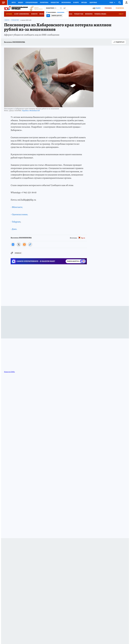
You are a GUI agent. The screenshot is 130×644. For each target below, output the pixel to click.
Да (48, 16)
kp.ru (83, 238)
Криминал (18, 253)
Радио (98, 8)
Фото (14, 2)
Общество (55, 2)
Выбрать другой (57, 16)
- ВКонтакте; (17, 207)
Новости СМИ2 (9, 372)
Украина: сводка (100, 14)
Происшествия (15, 20)
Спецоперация (32, 2)
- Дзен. (14, 229)
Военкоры (89, 14)
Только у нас (79, 14)
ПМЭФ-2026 (43, 14)
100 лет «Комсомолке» (22, 14)
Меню (3, 3)
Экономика (66, 2)
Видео (21, 2)
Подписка (120, 8)
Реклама (108, 8)
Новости (34, 14)
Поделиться (119, 42)
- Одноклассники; (19, 214)
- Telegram (15, 222)
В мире (76, 2)
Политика (44, 2)
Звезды (84, 2)
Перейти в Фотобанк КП (31, 111)
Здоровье (93, 2)
